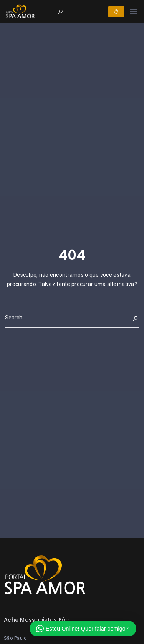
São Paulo (16, 638)
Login (116, 12)
